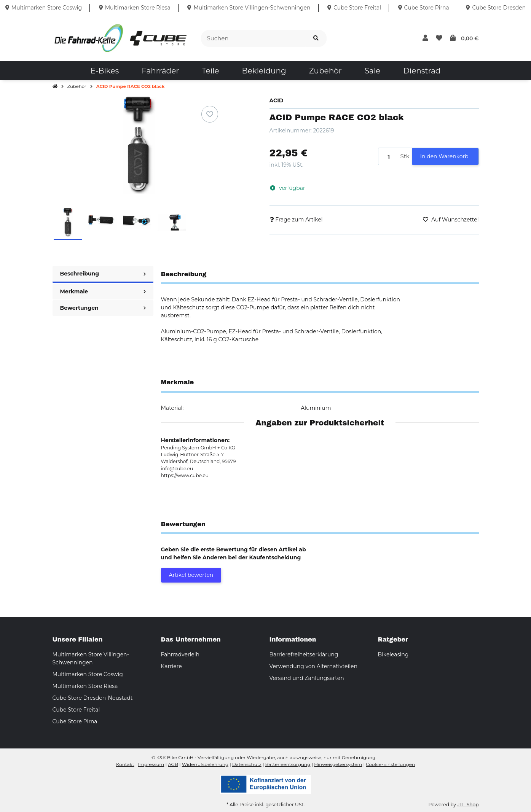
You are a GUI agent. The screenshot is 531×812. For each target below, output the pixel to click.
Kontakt (125, 764)
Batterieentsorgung (288, 764)
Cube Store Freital (76, 710)
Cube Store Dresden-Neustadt (93, 698)
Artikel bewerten (191, 575)
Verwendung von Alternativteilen (313, 666)
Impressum (151, 764)
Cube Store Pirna (75, 721)
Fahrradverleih (180, 654)
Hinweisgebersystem (338, 764)
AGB (173, 764)
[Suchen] (253, 39)
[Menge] (388, 157)
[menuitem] (105, 71)
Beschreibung (103, 274)
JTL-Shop (468, 805)
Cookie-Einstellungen (390, 764)
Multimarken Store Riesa (85, 686)
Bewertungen (103, 308)
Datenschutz (247, 764)
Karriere (171, 666)
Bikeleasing (393, 654)
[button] (425, 38)
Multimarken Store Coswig (88, 674)
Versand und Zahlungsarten (307, 678)
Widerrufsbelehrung (205, 764)
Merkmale (103, 291)
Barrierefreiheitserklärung (304, 654)
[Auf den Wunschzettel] (210, 114)
